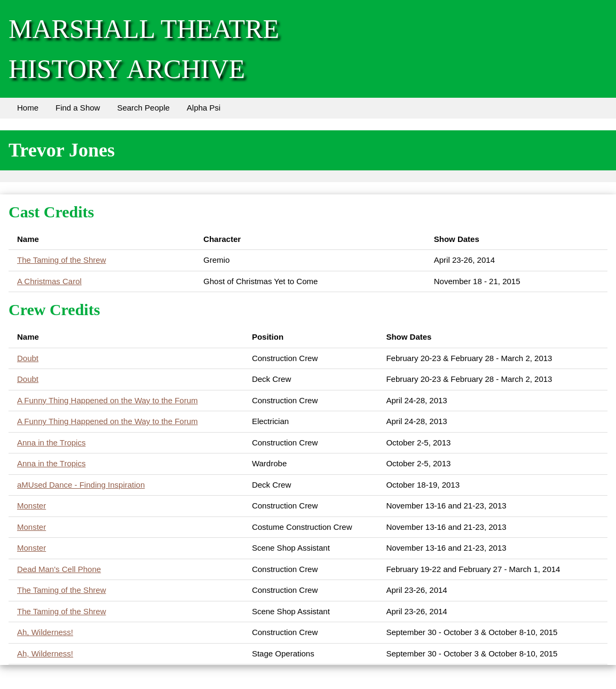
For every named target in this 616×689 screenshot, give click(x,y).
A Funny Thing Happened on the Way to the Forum (108, 400)
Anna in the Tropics (51, 443)
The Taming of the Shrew (61, 260)
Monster (31, 506)
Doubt (28, 358)
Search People (143, 108)
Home (28, 108)
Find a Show (78, 108)
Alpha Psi (204, 108)
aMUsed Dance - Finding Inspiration (81, 485)
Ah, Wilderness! (45, 632)
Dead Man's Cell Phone (59, 569)
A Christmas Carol (49, 281)
